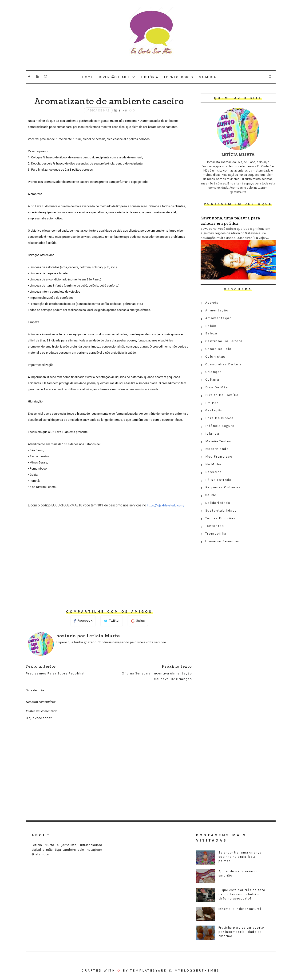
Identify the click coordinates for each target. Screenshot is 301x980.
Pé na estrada (218, 480)
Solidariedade (218, 503)
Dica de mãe (100, 110)
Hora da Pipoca (220, 418)
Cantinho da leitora (224, 341)
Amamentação (219, 318)
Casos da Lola (218, 349)
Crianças (214, 372)
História (150, 77)
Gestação (214, 410)
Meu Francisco (219, 457)
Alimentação (217, 310)
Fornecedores (178, 77)
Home (88, 77)
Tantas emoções (220, 518)
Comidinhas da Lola (224, 364)
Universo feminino (222, 541)
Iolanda (212, 434)
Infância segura (220, 426)
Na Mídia (213, 464)
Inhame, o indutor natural (240, 909)
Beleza (211, 333)
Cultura (212, 380)
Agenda (212, 303)
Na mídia (207, 77)
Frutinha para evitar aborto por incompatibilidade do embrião (241, 932)
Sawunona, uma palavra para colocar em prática (230, 221)
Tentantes (215, 526)
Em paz (212, 403)
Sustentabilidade (221, 511)
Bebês (211, 326)
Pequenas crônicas (223, 487)
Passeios (214, 472)
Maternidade (217, 449)
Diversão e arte (115, 77)
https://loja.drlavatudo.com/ (166, 505)
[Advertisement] (238, 579)
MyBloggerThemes (197, 970)
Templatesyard (149, 970)
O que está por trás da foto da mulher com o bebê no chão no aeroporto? (242, 894)
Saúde (211, 495)
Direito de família (222, 395)
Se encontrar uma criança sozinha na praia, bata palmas (240, 857)
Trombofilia (216, 534)
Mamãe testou (218, 441)
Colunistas (215, 357)
